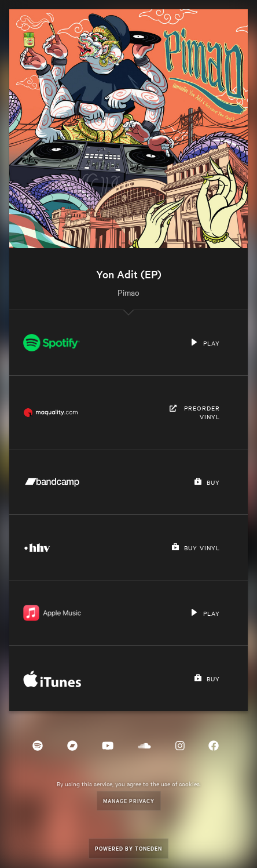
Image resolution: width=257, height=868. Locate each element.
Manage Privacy (129, 800)
